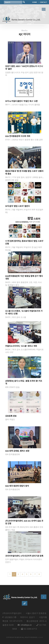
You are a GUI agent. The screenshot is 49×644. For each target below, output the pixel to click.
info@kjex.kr (26, 625)
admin (41, 637)
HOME (35, 2)
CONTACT (43, 2)
